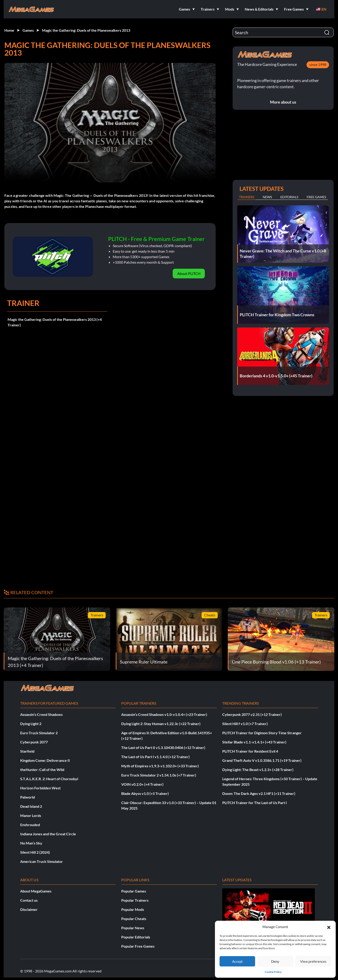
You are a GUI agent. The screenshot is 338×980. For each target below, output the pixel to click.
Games (28, 30)
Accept (237, 961)
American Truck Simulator (42, 861)
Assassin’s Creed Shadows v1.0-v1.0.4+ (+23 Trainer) (164, 714)
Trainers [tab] (247, 197)
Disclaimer (29, 909)
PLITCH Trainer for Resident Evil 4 (250, 751)
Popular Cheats (134, 919)
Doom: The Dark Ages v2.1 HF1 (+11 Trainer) (259, 793)
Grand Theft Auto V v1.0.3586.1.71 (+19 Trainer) (262, 760)
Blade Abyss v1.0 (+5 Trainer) (145, 793)
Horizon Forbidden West (40, 788)
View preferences (313, 961)
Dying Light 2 (31, 724)
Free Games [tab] (316, 197)
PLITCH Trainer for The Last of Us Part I (255, 803)
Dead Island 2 (31, 806)
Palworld (28, 797)
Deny (275, 961)
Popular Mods (133, 909)
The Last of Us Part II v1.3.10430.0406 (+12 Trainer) (163, 747)
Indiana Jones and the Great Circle (48, 834)
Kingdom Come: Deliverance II (45, 760)
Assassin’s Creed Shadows (41, 714)
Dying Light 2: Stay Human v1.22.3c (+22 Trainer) (161, 724)
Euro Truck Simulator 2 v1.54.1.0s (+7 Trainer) (159, 775)
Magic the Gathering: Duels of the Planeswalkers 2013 (86, 30)
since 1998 (318, 64)
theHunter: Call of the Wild (42, 770)
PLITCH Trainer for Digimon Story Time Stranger (262, 733)
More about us (283, 102)
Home (9, 30)
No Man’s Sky (31, 843)
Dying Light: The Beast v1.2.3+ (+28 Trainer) (258, 770)
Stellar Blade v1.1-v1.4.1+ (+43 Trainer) (254, 742)
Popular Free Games (138, 946)
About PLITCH (189, 273)
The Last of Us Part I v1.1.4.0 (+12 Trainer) (155, 757)
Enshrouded (30, 825)
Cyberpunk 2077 (34, 742)
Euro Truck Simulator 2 (39, 733)
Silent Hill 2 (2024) (35, 852)
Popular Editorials (136, 937)
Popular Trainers (135, 900)
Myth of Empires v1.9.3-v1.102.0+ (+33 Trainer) (160, 766)
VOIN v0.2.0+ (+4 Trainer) (142, 784)
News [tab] (267, 197)
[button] (329, 927)
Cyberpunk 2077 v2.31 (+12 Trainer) (252, 714)
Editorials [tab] (289, 197)
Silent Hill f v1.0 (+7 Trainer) (245, 724)
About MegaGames (36, 891)
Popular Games (134, 891)
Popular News (133, 928)
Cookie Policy (273, 972)
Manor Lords (31, 815)
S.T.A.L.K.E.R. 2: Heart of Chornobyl (49, 779)
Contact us (29, 900)
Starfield (27, 751)
